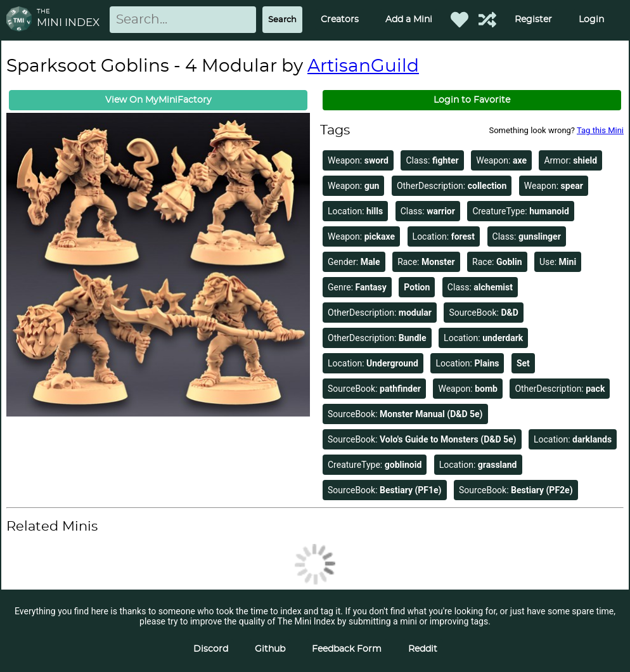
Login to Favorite (472, 100)
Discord (211, 649)
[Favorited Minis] (460, 20)
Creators (340, 20)
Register (533, 20)
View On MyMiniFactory (158, 100)
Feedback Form (347, 649)
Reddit (423, 649)
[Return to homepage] (22, 20)
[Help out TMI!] (487, 20)
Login (591, 20)
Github (270, 649)
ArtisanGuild (363, 67)
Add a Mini (409, 20)
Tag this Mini (600, 130)
